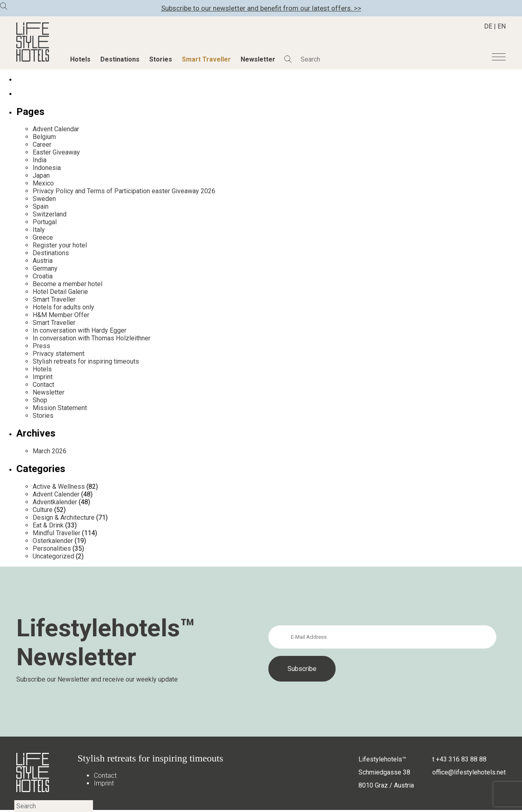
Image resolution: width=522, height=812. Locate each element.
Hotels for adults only (63, 307)
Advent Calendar (56, 129)
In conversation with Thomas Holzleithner (92, 338)
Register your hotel (60, 245)
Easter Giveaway (56, 152)
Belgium (44, 137)
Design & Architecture (64, 517)
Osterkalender (53, 541)
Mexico (43, 183)
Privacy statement (59, 354)
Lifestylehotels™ (382, 759)
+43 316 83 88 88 (461, 759)
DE (488, 26)
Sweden (44, 199)
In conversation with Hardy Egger (80, 330)
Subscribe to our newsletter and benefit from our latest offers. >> (261, 8)
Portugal (45, 222)
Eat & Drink (48, 525)
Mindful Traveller (56, 533)
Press (41, 346)
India (40, 160)
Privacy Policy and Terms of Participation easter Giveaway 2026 (124, 191)
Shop (40, 400)
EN (502, 26)
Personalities (52, 548)
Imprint (43, 377)
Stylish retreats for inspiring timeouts (86, 361)
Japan (41, 175)
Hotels (80, 59)
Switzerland (50, 214)
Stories (161, 59)
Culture (43, 510)
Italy (39, 230)
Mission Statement (60, 408)
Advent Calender (56, 494)
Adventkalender (55, 502)
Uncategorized (53, 556)
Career (42, 145)
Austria (43, 261)
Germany (45, 268)
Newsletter (258, 59)
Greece (43, 237)
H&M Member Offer (61, 315)
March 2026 (50, 451)
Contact (43, 385)
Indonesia (47, 168)
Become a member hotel (67, 284)
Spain (41, 206)
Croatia (43, 276)
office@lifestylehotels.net (469, 772)
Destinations (120, 59)
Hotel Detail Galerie (60, 292)
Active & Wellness (59, 487)
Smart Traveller (206, 59)
